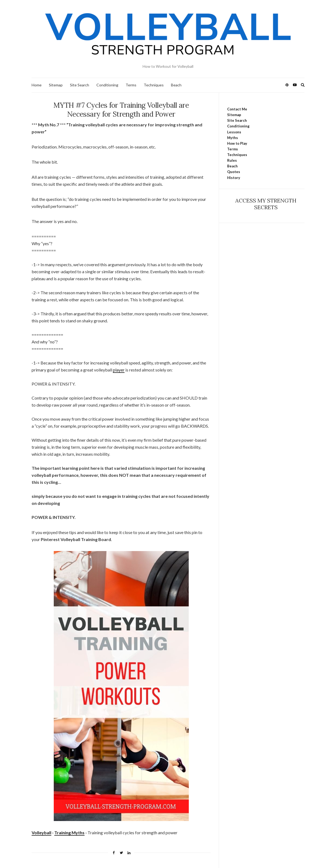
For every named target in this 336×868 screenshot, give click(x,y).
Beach (176, 85)
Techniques (154, 85)
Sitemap (56, 85)
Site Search (80, 85)
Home (37, 85)
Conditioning (107, 85)
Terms (131, 85)
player (119, 370)
